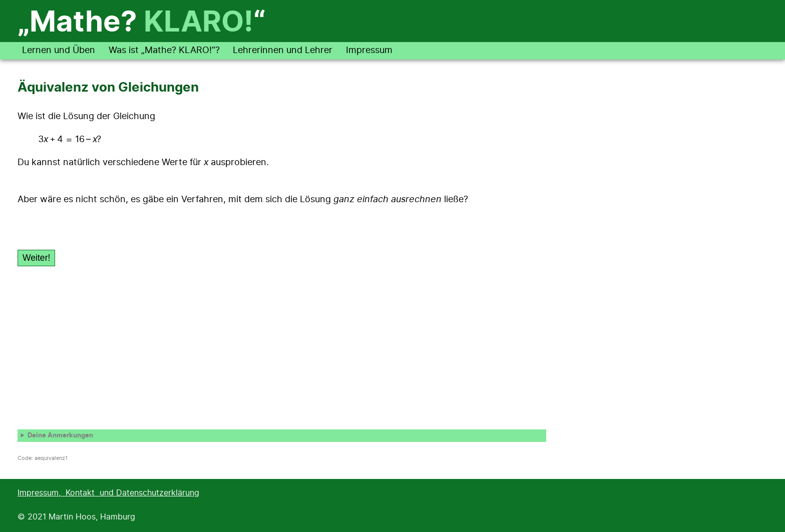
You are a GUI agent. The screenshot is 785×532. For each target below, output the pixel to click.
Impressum (369, 51)
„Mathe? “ (141, 23)
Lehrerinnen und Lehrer (283, 51)
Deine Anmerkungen (60, 436)
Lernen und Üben (59, 51)
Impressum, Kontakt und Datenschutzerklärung (108, 493)
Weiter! (36, 258)
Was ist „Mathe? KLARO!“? (164, 51)
